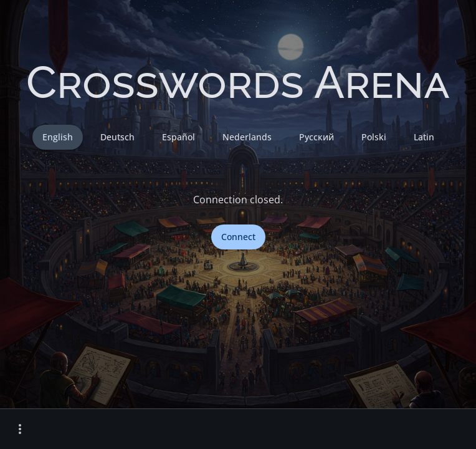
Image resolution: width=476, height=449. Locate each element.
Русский (317, 137)
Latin (424, 137)
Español (178, 137)
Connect (238, 237)
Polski (374, 137)
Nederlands (247, 137)
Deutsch (117, 137)
